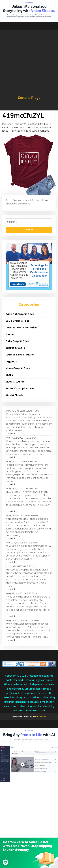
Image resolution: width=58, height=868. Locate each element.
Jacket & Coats (15, 348)
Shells (9, 375)
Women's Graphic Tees (20, 388)
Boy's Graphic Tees (17, 321)
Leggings (11, 361)
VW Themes (40, 716)
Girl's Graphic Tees (17, 341)
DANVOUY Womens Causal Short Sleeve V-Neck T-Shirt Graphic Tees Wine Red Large (27, 129)
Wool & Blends (14, 395)
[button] (29, 109)
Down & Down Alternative (21, 328)
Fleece (10, 334)
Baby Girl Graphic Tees (20, 314)
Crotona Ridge (29, 98)
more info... (12, 434)
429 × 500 (43, 124)
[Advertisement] (29, 64)
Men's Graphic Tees (18, 368)
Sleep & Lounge (15, 382)
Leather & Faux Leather (20, 355)
